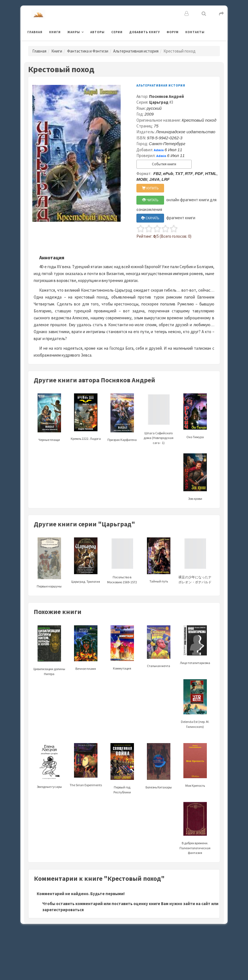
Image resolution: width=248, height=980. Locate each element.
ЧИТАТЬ (150, 200)
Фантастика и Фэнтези (88, 51)
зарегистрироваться (63, 910)
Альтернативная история (136, 51)
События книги (164, 164)
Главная (35, 32)
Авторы (97, 32)
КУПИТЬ (150, 188)
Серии (117, 32)
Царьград (159, 102)
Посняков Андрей (167, 96)
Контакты (195, 32)
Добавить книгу (145, 32)
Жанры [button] (74, 32)
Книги (55, 32)
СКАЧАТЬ (150, 218)
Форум (173, 32)
